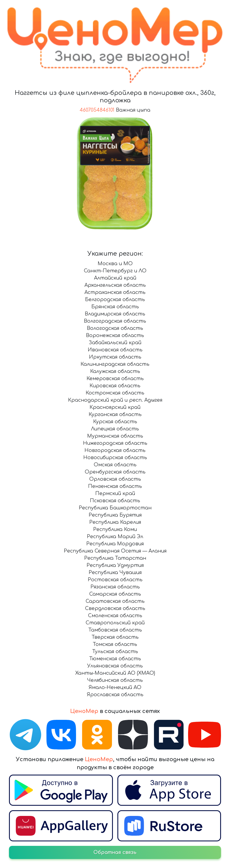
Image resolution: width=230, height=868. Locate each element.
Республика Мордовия (115, 544)
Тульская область (115, 652)
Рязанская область (115, 587)
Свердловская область (115, 608)
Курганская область (115, 415)
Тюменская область (115, 659)
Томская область (115, 644)
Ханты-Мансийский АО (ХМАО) (115, 673)
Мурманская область (115, 436)
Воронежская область (115, 336)
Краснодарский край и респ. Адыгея (115, 400)
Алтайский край (115, 278)
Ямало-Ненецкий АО (115, 688)
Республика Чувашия (115, 573)
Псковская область (115, 501)
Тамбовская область (115, 630)
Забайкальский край (115, 343)
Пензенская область (115, 486)
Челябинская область (115, 680)
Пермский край (115, 494)
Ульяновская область (115, 666)
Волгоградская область (115, 321)
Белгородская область (115, 300)
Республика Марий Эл (115, 537)
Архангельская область (115, 285)
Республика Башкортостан (115, 508)
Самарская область (115, 594)
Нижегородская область (115, 443)
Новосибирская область (115, 458)
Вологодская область (115, 328)
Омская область (115, 465)
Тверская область (115, 637)
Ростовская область (115, 580)
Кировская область (115, 386)
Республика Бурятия (115, 515)
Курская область (115, 422)
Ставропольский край (115, 623)
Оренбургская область (115, 472)
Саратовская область (115, 601)
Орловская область (115, 479)
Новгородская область (115, 450)
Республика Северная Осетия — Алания (115, 551)
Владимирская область (115, 314)
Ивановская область (115, 350)
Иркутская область (115, 357)
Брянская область (115, 307)
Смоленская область (115, 616)
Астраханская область (115, 292)
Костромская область (115, 393)
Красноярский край (115, 407)
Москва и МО (115, 264)
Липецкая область (115, 429)
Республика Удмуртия (115, 565)
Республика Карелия (115, 522)
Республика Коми (115, 529)
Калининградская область (115, 364)
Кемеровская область (115, 379)
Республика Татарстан (115, 558)
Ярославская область (115, 695)
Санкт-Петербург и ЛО (115, 271)
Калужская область (115, 371)
